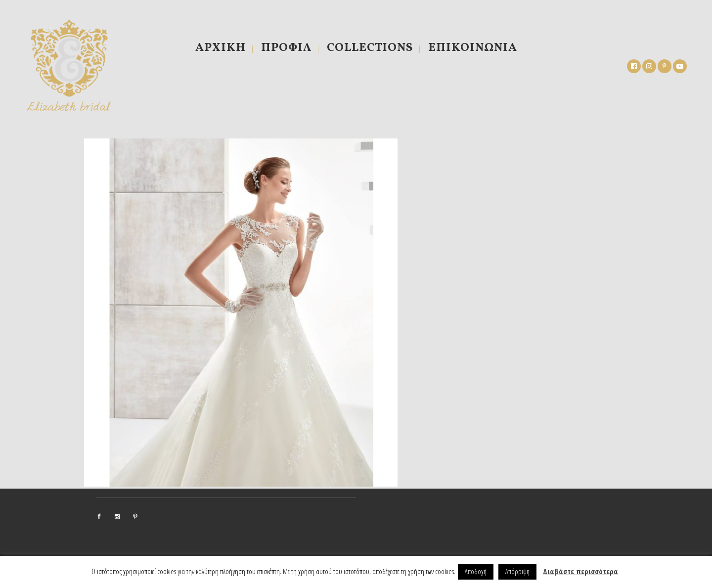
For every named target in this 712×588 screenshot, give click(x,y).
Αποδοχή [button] (476, 571)
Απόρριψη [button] (517, 571)
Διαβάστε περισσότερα (580, 571)
